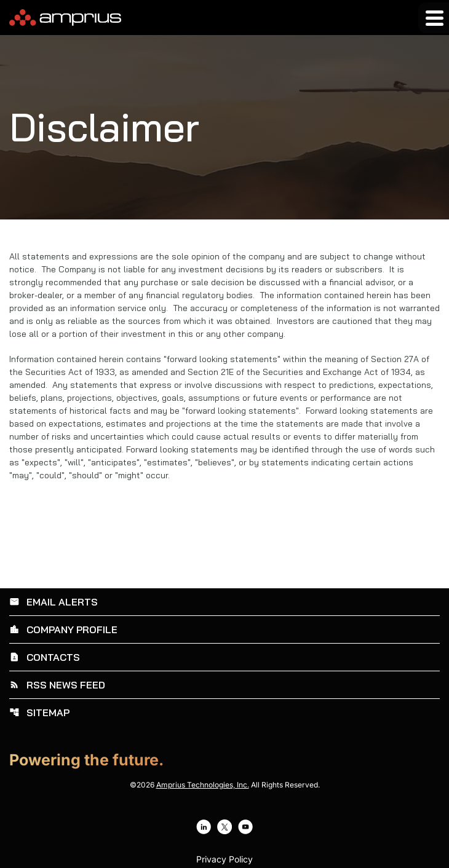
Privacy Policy (224, 859)
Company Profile (63, 629)
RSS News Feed (57, 685)
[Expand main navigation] (434, 18)
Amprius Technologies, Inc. (203, 785)
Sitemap (39, 712)
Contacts (45, 657)
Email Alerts (54, 602)
